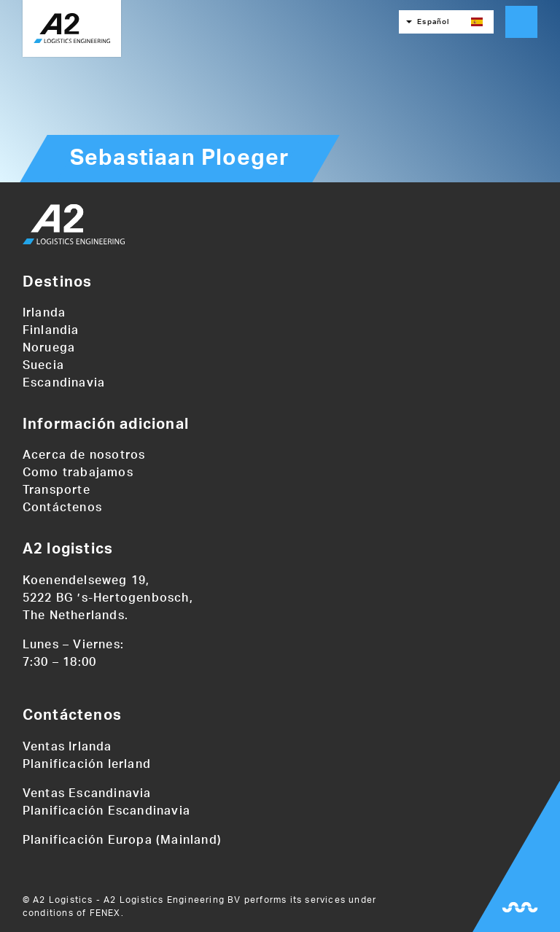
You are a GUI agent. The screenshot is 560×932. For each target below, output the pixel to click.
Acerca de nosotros (84, 455)
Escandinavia (64, 383)
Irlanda (44, 313)
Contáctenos (62, 508)
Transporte (57, 490)
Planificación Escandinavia (106, 811)
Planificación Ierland (87, 764)
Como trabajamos (78, 473)
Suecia (43, 365)
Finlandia (51, 330)
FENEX (105, 913)
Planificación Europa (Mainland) (122, 840)
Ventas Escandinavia (87, 793)
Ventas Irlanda (67, 747)
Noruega (49, 348)
